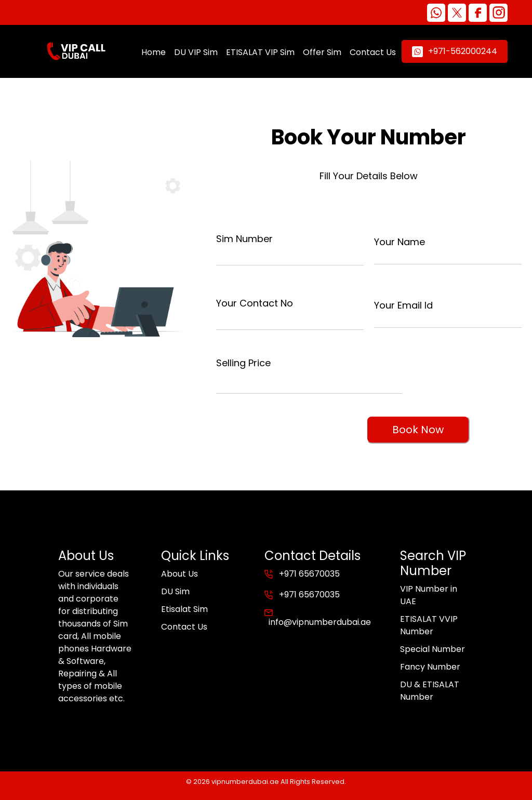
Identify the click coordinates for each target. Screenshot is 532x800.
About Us (179, 574)
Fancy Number (430, 667)
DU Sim (175, 591)
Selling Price (243, 363)
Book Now (418, 430)
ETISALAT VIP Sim (260, 52)
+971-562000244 (455, 51)
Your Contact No (255, 303)
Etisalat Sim (184, 609)
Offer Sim (322, 52)
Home (154, 52)
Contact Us (373, 52)
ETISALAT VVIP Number (429, 625)
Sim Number (244, 239)
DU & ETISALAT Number (430, 691)
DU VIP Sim (196, 52)
